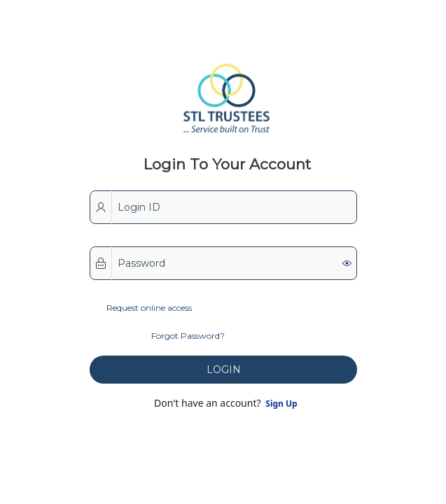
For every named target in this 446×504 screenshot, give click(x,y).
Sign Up (280, 404)
